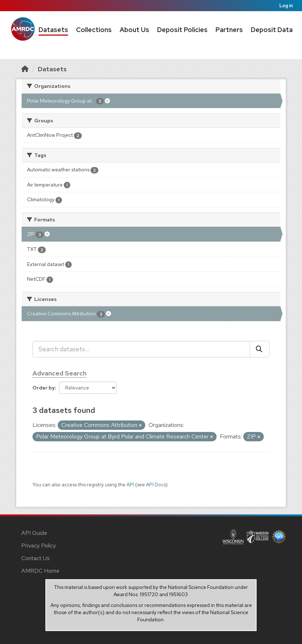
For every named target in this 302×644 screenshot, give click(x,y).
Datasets (53, 30)
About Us (134, 30)
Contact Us (35, 558)
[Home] (25, 69)
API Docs (156, 485)
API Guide (34, 533)
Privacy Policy (39, 546)
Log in (286, 6)
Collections (94, 30)
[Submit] (260, 349)
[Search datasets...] (141, 349)
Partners (229, 30)
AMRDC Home (40, 571)
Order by (44, 388)
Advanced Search (59, 373)
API (130, 485)
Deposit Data (272, 30)
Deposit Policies (182, 30)
